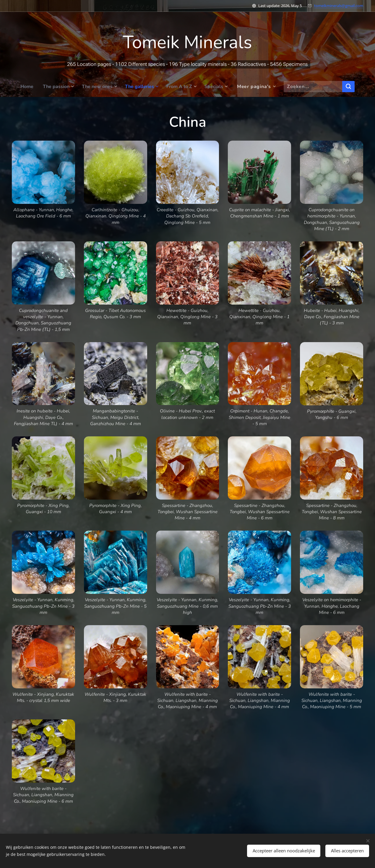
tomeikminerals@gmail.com (339, 6)
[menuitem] (23, 87)
